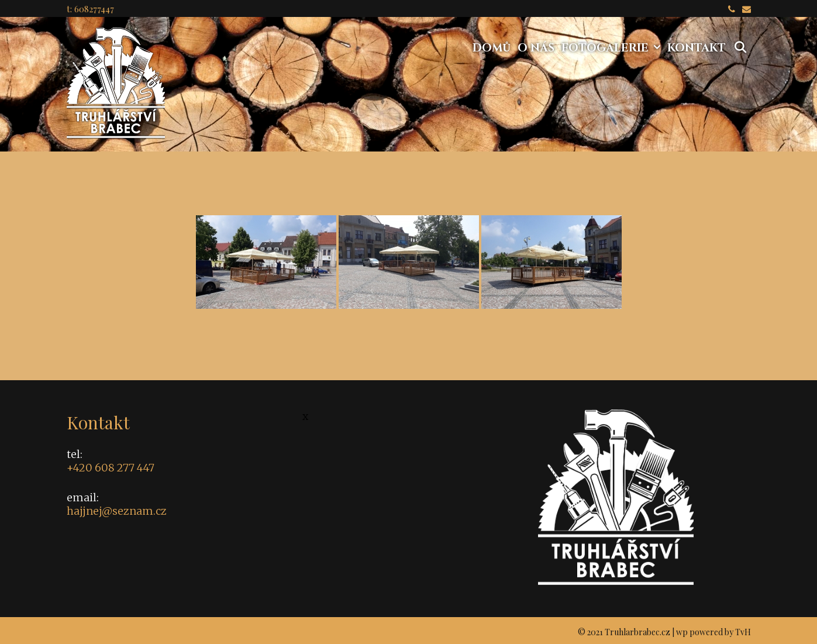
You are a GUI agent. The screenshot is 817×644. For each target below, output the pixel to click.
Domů (492, 48)
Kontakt (697, 48)
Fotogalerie (613, 48)
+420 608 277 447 (111, 468)
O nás (536, 48)
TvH (743, 632)
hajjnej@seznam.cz (117, 511)
